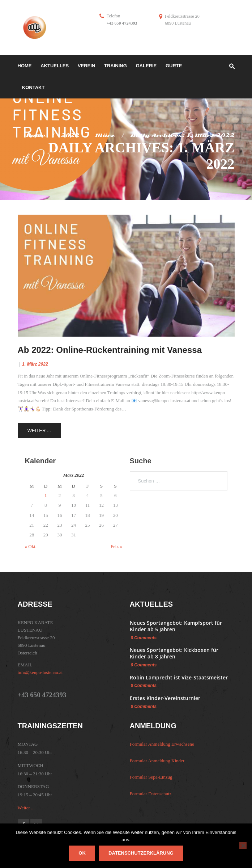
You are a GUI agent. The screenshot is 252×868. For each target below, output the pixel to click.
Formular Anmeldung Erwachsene (162, 744)
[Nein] (243, 846)
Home (36, 135)
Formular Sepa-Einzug (151, 777)
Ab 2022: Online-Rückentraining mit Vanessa (110, 350)
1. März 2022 (35, 364)
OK (82, 853)
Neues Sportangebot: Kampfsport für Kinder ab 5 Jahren (176, 626)
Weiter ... (39, 431)
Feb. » (117, 546)
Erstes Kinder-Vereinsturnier (165, 698)
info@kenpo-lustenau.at (40, 672)
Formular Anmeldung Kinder (157, 761)
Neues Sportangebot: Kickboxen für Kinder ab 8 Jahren (174, 653)
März (105, 135)
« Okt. (31, 546)
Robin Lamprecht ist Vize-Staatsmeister (179, 677)
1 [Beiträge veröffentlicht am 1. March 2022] (46, 495)
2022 (70, 135)
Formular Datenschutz (151, 794)
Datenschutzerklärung (141, 853)
